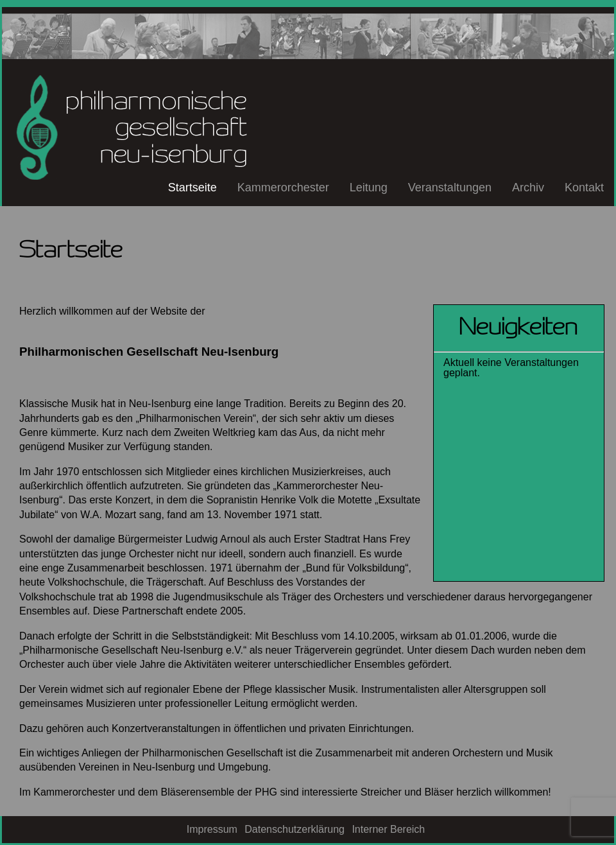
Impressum (212, 829)
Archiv (528, 187)
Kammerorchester (283, 187)
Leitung (369, 187)
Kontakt (584, 187)
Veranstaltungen (450, 187)
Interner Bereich (388, 829)
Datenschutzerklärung (295, 829)
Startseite (193, 187)
